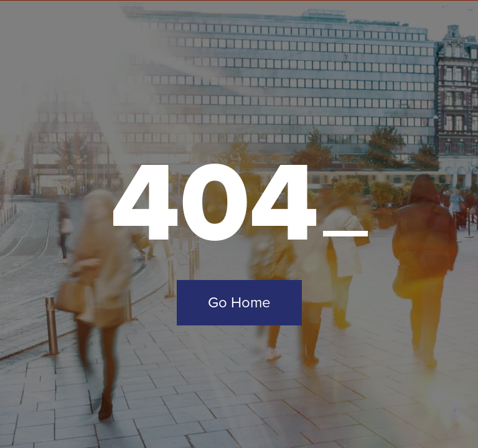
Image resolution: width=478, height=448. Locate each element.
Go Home (239, 302)
